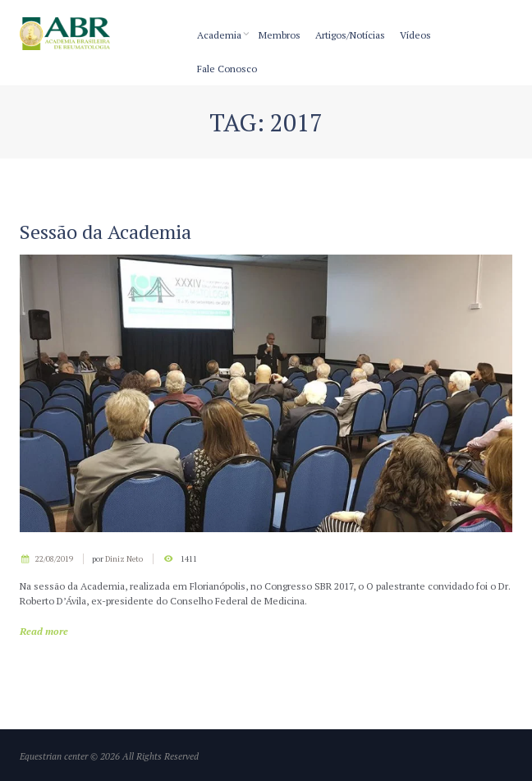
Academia (219, 35)
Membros (280, 35)
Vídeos (415, 35)
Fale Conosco (227, 69)
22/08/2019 (54, 559)
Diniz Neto (124, 559)
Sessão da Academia (105, 232)
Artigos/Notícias (350, 35)
